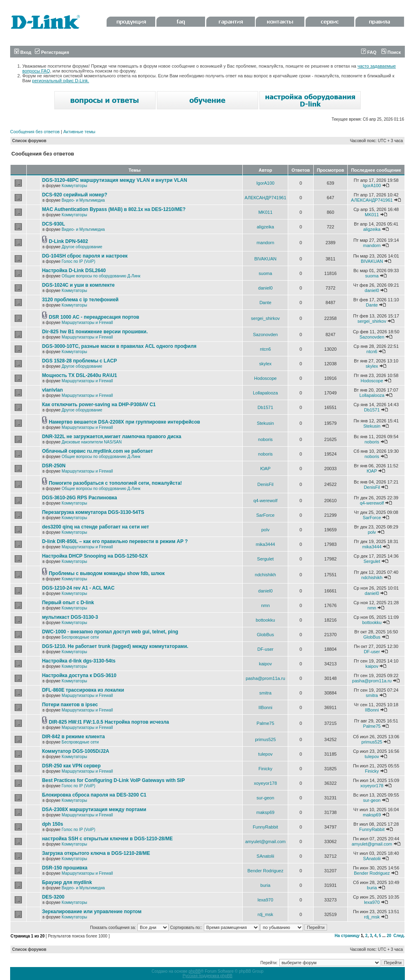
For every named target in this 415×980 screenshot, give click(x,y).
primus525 (265, 739)
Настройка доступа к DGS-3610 (79, 675)
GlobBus (265, 635)
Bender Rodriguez (265, 871)
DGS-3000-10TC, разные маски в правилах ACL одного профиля (119, 346)
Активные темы (79, 132)
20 (389, 936)
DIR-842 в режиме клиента (74, 737)
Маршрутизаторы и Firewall (87, 323)
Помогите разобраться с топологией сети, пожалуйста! (115, 483)
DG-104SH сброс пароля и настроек (85, 256)
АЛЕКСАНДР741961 (265, 198)
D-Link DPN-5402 (68, 241)
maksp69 (266, 812)
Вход (23, 52)
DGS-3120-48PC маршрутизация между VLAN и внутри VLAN (115, 180)
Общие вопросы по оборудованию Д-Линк (101, 276)
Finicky (265, 769)
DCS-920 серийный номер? (75, 195)
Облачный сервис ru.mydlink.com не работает (98, 451)
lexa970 (266, 900)
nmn (265, 605)
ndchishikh (265, 575)
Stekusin (265, 423)
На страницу (347, 936)
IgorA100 (266, 183)
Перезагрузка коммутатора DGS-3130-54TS (93, 512)
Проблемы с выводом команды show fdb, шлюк (107, 573)
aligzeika (265, 227)
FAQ (369, 52)
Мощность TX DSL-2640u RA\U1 (80, 375)
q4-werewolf (265, 501)
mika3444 (265, 544)
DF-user (265, 649)
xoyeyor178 (265, 783)
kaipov (265, 664)
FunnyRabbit (265, 827)
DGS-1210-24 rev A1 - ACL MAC (78, 588)
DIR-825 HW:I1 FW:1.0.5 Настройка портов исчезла (109, 722)
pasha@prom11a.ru (265, 678)
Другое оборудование (82, 247)
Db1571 (266, 407)
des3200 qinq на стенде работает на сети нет (96, 527)
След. (399, 936)
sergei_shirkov (265, 318)
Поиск (391, 52)
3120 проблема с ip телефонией (80, 300)
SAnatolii (265, 856)
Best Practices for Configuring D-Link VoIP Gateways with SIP (113, 780)
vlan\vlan (52, 390)
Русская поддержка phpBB (207, 976)
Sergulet (265, 559)
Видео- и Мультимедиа (83, 200)
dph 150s (53, 824)
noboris (265, 439)
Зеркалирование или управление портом (92, 912)
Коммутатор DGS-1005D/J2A (76, 751)
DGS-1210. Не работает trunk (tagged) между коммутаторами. (115, 646)
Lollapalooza (265, 393)
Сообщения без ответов (35, 132)
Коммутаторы (74, 186)
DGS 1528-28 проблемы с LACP (80, 361)
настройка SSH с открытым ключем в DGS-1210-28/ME (108, 839)
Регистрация (52, 52)
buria (265, 885)
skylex (266, 364)
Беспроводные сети (80, 637)
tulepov (265, 754)
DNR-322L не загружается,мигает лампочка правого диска (112, 437)
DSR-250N (54, 466)
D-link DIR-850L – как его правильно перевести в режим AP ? (115, 541)
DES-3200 (53, 897)
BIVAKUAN (265, 259)
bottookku (265, 620)
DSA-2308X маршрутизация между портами (94, 810)
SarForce (265, 515)
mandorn (265, 243)
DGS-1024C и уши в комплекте (78, 285)
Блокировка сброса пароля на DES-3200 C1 (94, 795)
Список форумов (29, 141)
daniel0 (265, 288)
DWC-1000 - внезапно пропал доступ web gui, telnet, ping (110, 632)
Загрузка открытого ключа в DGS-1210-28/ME (96, 853)
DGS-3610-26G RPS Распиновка (80, 498)
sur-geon (265, 798)
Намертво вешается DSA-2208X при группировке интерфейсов (124, 422)
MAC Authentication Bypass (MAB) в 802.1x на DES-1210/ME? (114, 209)
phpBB (195, 971)
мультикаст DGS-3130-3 (70, 617)
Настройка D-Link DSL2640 (74, 271)
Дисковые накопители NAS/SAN (92, 442)
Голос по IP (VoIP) (78, 261)
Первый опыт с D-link (68, 603)
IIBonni (265, 707)
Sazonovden (265, 334)
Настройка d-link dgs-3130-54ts (79, 661)
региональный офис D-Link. (61, 81)
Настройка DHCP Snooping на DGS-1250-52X (95, 556)
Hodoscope (265, 378)
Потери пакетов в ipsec (70, 705)
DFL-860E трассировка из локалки (83, 690)
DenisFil (265, 484)
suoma (265, 273)
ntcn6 (265, 349)
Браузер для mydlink (67, 882)
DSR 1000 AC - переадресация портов (94, 317)
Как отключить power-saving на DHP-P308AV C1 (99, 405)
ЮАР (265, 469)
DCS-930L (54, 224)
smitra (265, 693)
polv (265, 530)
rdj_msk (266, 914)
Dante (265, 303)
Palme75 (265, 723)
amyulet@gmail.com (265, 842)
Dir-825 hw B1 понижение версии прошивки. (95, 332)
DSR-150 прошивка (65, 868)
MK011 (265, 212)
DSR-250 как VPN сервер (72, 766)
